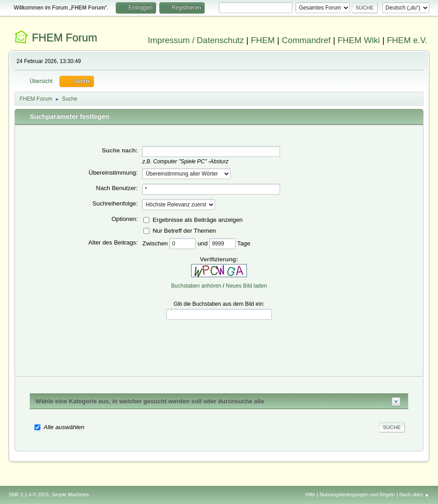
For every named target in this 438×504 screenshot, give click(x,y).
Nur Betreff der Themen (184, 230)
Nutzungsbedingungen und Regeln (357, 494)
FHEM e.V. (407, 40)
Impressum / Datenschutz (196, 40)
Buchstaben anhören (196, 286)
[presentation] (219, 341)
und (203, 243)
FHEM (263, 40)
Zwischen (156, 243)
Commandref (306, 40)
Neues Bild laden (247, 286)
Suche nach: (120, 150)
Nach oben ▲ (414, 494)
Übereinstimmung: (113, 173)
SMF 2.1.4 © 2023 (29, 494)
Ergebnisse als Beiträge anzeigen (198, 219)
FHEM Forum (64, 37)
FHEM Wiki (359, 40)
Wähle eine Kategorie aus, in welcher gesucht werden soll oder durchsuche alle (150, 401)
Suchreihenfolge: (115, 203)
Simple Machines (70, 494)
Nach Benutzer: (117, 188)
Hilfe (310, 494)
